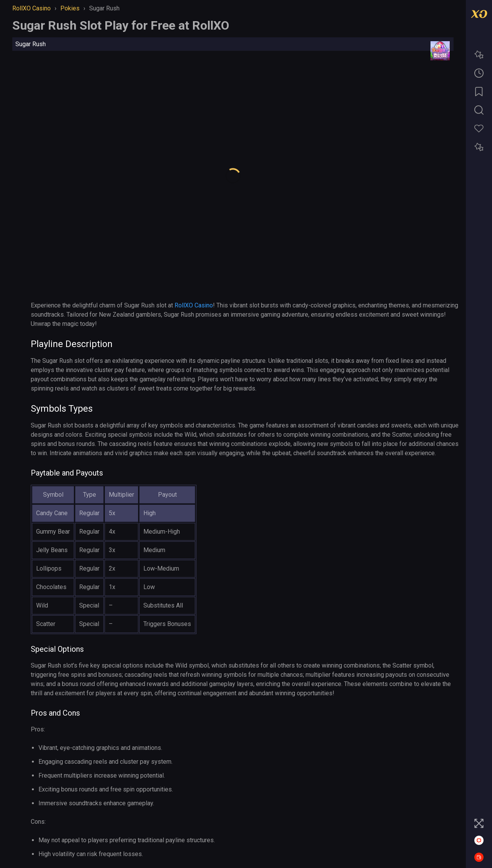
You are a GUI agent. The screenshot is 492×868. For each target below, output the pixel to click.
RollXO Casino (194, 305)
